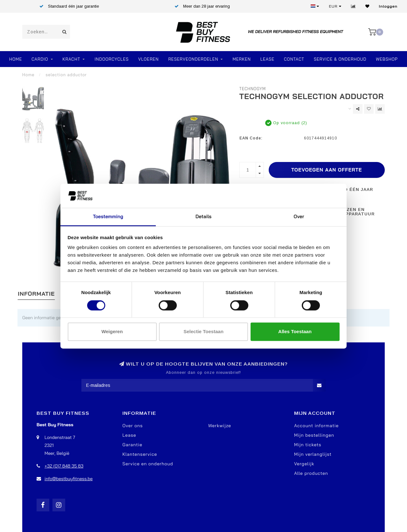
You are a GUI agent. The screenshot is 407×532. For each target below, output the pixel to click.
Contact (294, 59)
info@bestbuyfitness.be (69, 479)
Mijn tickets (308, 445)
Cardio (40, 59)
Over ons (133, 426)
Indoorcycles (111, 59)
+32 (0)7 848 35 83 (64, 466)
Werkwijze (220, 426)
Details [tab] (204, 217)
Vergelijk (304, 464)
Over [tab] (299, 217)
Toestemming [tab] (108, 217)
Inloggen (388, 6)
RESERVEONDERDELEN (193, 59)
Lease (267, 59)
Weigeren (112, 332)
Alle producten (311, 473)
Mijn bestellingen (314, 435)
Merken (241, 59)
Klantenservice (140, 454)
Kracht (72, 59)
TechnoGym (253, 89)
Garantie (132, 445)
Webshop (387, 59)
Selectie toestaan (203, 332)
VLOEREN (148, 59)
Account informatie (316, 426)
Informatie (36, 294)
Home (16, 59)
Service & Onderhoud (340, 59)
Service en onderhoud (148, 464)
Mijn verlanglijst (313, 454)
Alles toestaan (295, 332)
